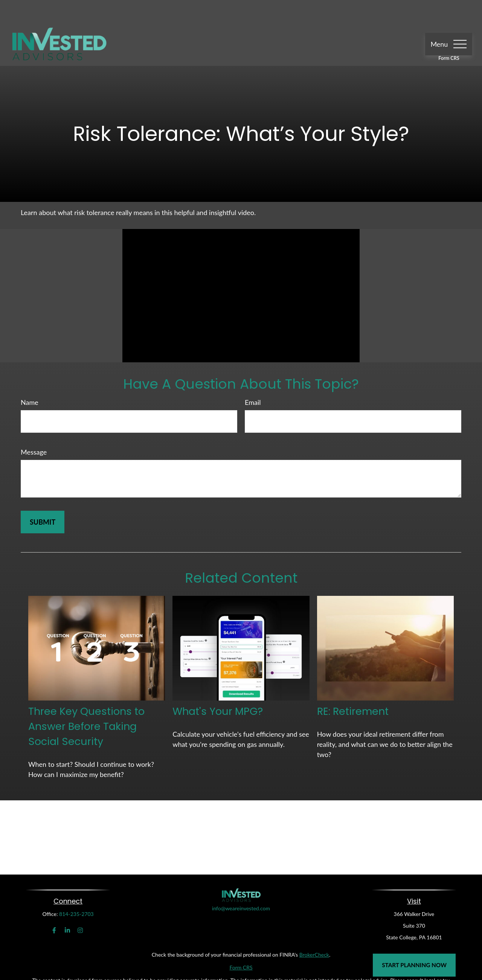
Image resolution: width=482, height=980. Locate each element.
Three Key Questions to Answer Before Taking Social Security (86, 704)
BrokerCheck (314, 932)
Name (30, 380)
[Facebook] (54, 908)
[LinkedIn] (67, 908)
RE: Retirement (353, 689)
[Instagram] (80, 908)
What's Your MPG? (218, 689)
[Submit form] (43, 500)
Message (34, 430)
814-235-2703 (76, 892)
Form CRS (449, 36)
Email (253, 380)
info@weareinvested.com (241, 904)
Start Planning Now (414, 965)
